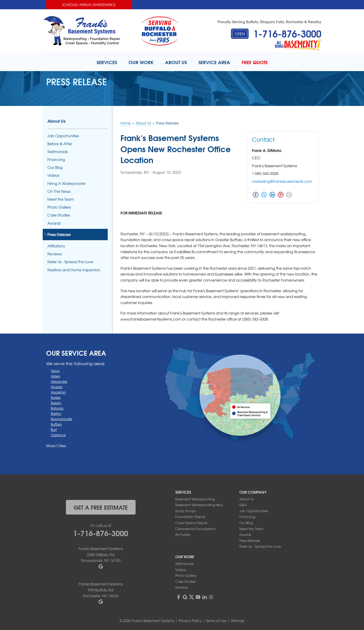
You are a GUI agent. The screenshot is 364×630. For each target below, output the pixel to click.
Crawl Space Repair (191, 523)
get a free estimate (101, 507)
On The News (59, 191)
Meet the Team (61, 199)
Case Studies (59, 215)
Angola (57, 387)
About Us (56, 121)
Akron (55, 371)
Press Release (59, 235)
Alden (56, 376)
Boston (56, 413)
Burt (54, 430)
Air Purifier (183, 535)
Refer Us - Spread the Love (70, 262)
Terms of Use (216, 621)
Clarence (58, 435)
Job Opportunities (63, 136)
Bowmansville (62, 419)
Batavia (57, 408)
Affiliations (56, 246)
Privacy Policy (190, 621)
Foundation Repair (190, 517)
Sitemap (238, 621)
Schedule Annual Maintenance (89, 5)
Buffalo (56, 424)
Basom (56, 403)
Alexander (59, 381)
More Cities (56, 446)
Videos (53, 175)
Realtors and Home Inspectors (74, 270)
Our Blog (55, 167)
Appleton (58, 392)
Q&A (243, 505)
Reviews (54, 254)
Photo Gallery (59, 207)
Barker (56, 397)
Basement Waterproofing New (199, 505)
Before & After (60, 144)
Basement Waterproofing (195, 499)
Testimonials (58, 152)
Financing (56, 159)
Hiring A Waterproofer (67, 183)
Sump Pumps (185, 511)
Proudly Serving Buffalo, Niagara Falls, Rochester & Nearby (269, 21)
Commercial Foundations (195, 529)
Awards (54, 223)
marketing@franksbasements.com (282, 181)
